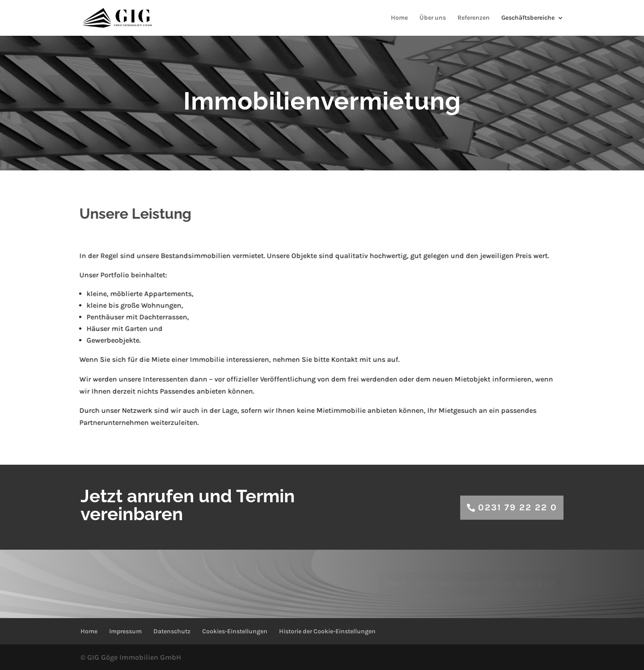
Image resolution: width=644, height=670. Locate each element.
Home (399, 18)
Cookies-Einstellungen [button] (235, 631)
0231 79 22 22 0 (518, 507)
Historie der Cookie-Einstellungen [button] (327, 631)
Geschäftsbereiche (528, 18)
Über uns (433, 18)
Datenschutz (172, 631)
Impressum (125, 631)
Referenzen (474, 18)
